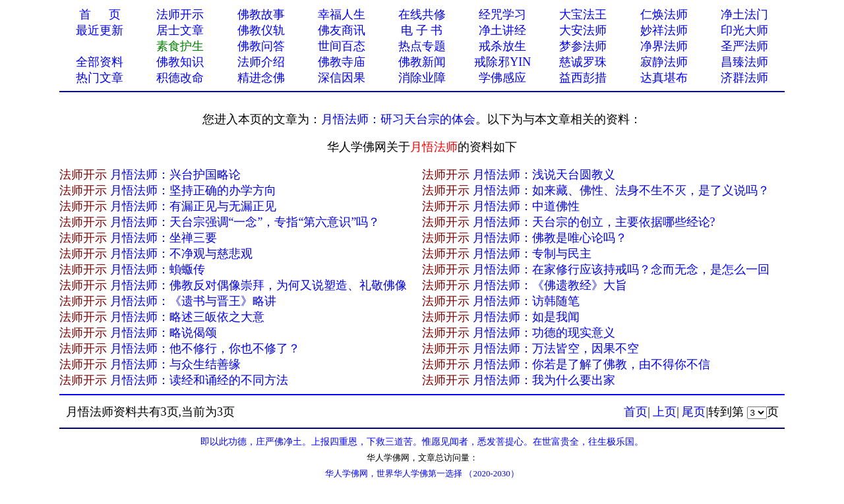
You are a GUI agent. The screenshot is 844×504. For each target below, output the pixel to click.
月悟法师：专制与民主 (532, 254)
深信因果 (342, 78)
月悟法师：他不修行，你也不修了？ (205, 349)
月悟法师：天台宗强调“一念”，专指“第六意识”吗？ (245, 222)
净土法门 (744, 14)
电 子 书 (422, 30)
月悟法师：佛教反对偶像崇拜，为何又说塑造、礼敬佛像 (258, 285)
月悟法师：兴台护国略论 (175, 175)
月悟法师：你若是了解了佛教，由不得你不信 (591, 364)
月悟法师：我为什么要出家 (544, 380)
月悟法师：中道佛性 (526, 206)
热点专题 (422, 46)
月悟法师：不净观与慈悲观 (181, 254)
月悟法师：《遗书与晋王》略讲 (193, 301)
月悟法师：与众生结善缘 (175, 364)
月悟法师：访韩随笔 (526, 301)
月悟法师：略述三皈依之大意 (187, 317)
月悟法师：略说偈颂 (164, 333)
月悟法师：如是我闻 (526, 317)
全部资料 (100, 62)
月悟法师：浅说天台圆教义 (544, 175)
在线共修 (422, 14)
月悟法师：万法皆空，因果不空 (556, 349)
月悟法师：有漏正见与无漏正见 (193, 206)
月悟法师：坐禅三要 (164, 238)
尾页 (694, 412)
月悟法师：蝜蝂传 (158, 269)
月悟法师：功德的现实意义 (544, 333)
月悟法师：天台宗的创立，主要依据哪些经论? (594, 222)
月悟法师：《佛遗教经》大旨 (550, 285)
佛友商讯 (342, 30)
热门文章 (100, 78)
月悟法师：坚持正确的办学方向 (193, 190)
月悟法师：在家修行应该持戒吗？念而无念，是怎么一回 (621, 269)
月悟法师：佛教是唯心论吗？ (550, 238)
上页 (665, 412)
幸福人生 (342, 14)
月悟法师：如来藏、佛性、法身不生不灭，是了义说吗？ (621, 190)
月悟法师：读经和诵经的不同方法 (199, 380)
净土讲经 (502, 30)
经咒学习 (502, 14)
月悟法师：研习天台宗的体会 (398, 119)
